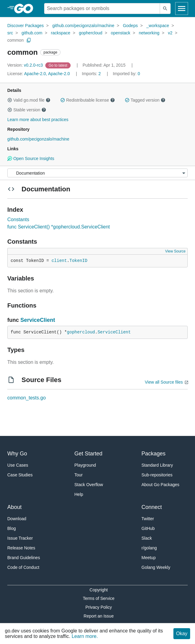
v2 (170, 33)
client (59, 261)
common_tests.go (26, 398)
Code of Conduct (23, 567)
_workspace (158, 26)
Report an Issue (99, 616)
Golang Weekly (156, 567)
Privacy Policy (99, 607)
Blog (12, 528)
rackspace (61, 33)
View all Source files (164, 382)
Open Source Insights (31, 158)
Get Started (89, 454)
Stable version (27, 110)
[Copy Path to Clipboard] (29, 40)
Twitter (148, 519)
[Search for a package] (102, 9)
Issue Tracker (20, 538)
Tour (79, 475)
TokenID (78, 261)
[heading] (26, 9)
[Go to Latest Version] (59, 65)
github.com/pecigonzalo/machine (83, 26)
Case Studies (20, 475)
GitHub (148, 528)
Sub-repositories (157, 475)
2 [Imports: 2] (92, 74)
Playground (85, 465)
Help (79, 494)
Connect (152, 507)
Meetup (149, 558)
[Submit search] (165, 9)
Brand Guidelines (24, 558)
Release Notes (21, 548)
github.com (32, 33)
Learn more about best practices (38, 120)
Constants (18, 219)
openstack (120, 33)
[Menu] (97, 173)
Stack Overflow (89, 485)
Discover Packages (26, 26)
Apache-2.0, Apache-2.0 (47, 74)
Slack (147, 538)
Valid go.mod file (29, 100)
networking (149, 33)
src (10, 33)
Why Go (17, 454)
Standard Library (157, 465)
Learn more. (85, 636)
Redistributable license (88, 100)
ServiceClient (38, 320)
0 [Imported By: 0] (127, 74)
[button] (10, 100)
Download (17, 519)
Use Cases (18, 465)
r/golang (149, 548)
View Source (175, 251)
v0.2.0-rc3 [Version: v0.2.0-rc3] (26, 65)
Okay (182, 634)
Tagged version (145, 100)
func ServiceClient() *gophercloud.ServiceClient (59, 227)
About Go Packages (160, 485)
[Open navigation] (182, 9)
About (14, 507)
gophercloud (91, 33)
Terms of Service (99, 598)
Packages (153, 454)
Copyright (99, 590)
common (16, 40)
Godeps (130, 26)
